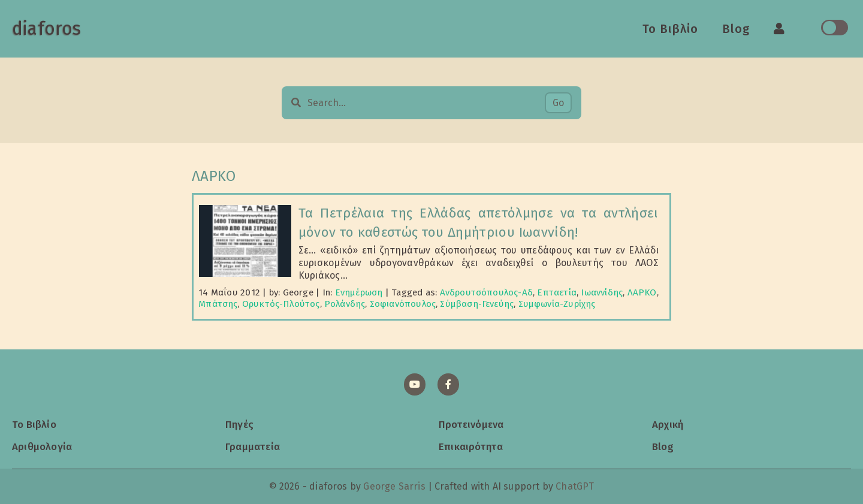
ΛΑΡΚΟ (642, 292)
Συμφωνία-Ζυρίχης (557, 304)
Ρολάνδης (345, 304)
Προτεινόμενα (471, 424)
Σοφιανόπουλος (403, 304)
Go (558, 103)
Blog (736, 29)
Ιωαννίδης (602, 292)
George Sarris (394, 486)
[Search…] (426, 103)
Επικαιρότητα (471, 446)
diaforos (46, 29)
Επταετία (556, 292)
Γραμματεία (253, 446)
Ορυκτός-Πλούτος (281, 304)
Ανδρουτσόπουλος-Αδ (486, 292)
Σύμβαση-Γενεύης (477, 304)
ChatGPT (575, 486)
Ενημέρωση (359, 292)
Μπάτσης (218, 304)
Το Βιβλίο (670, 29)
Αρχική (668, 424)
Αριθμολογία (42, 446)
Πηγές (239, 424)
